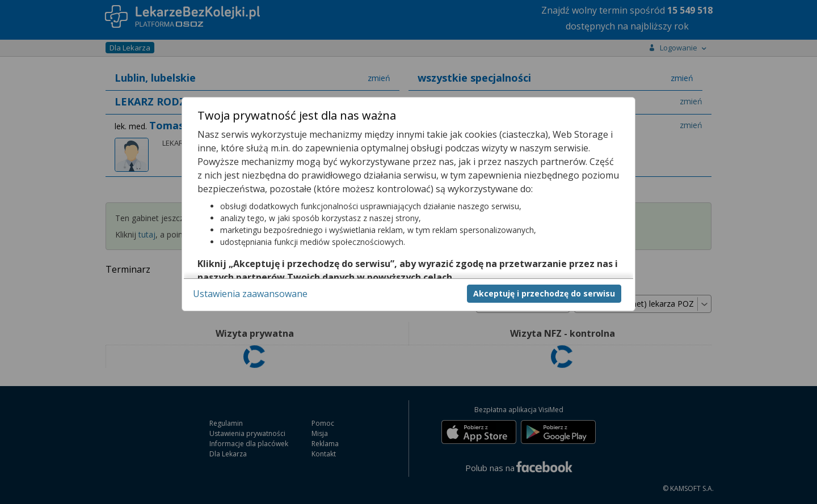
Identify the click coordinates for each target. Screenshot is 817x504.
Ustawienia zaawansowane (250, 294)
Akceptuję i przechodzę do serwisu (544, 293)
